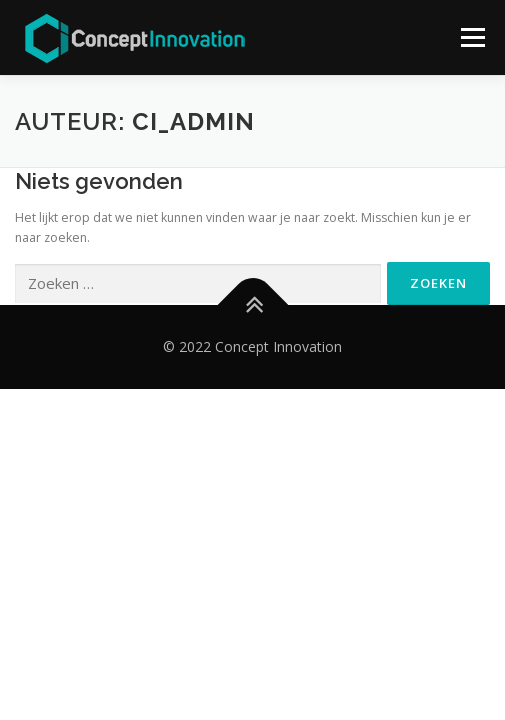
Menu (471, 37)
